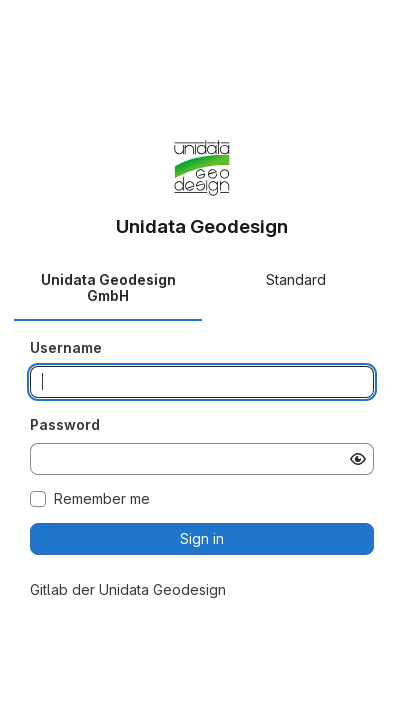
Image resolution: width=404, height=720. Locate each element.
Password (65, 424)
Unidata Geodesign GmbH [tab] (108, 287)
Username (66, 347)
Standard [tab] (296, 279)
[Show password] (358, 459)
